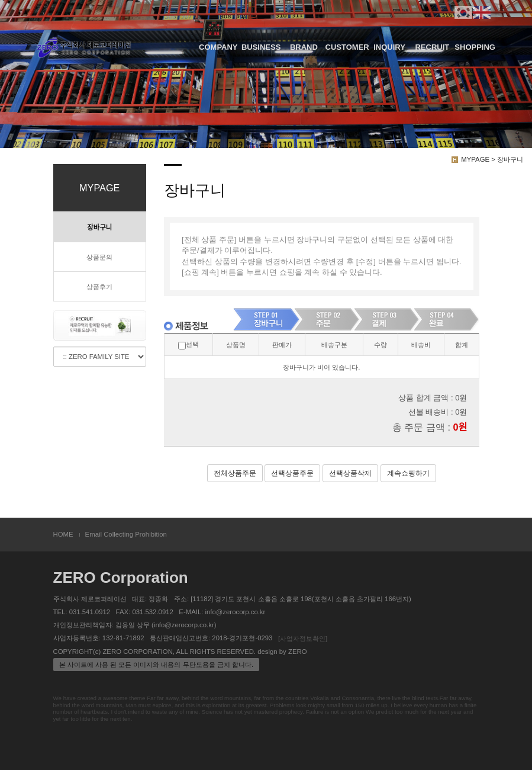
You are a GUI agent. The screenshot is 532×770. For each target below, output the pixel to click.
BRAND (304, 47)
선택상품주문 (292, 473)
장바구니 (99, 227)
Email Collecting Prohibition (126, 534)
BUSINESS (261, 47)
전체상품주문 (235, 473)
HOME (63, 534)
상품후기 (99, 287)
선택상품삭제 (350, 473)
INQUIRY (389, 47)
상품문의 (99, 257)
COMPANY (218, 47)
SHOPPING (475, 47)
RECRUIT (432, 47)
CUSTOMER (347, 47)
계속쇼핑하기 (408, 473)
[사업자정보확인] (303, 639)
